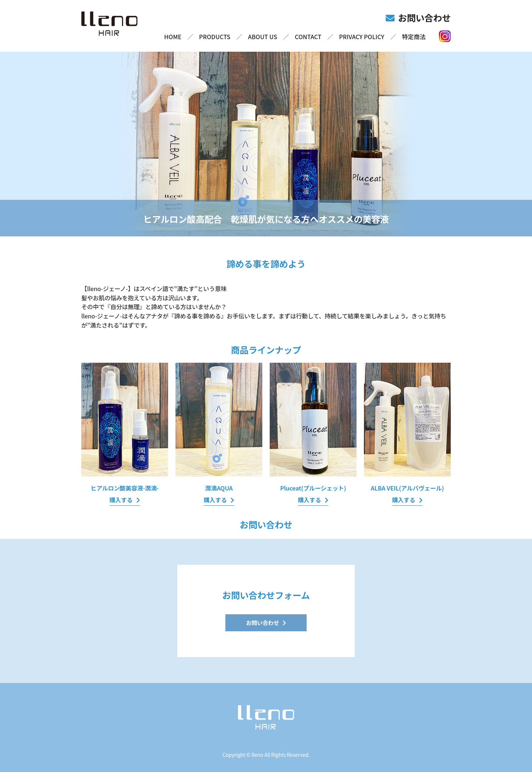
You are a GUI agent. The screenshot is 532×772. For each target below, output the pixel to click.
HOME (173, 37)
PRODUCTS (215, 37)
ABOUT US (262, 37)
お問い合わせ (424, 18)
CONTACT (308, 37)
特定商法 (414, 37)
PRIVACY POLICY (362, 37)
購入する (121, 500)
